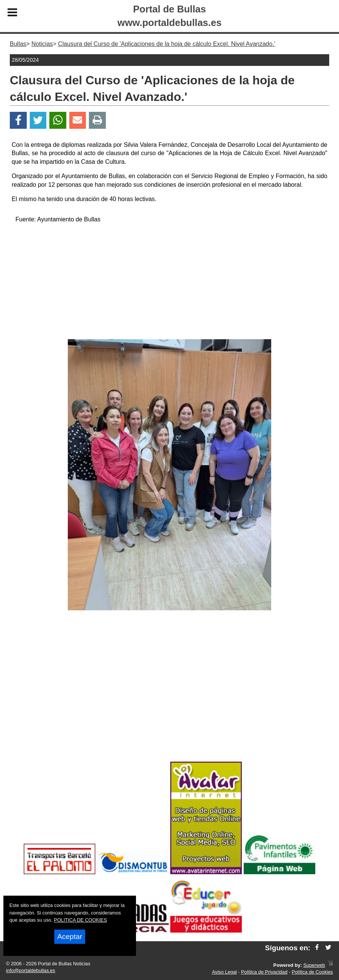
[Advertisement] (170, 283)
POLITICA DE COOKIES (80, 920)
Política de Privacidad (264, 972)
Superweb (314, 965)
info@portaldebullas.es (31, 970)
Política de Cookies (312, 972)
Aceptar (70, 937)
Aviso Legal (224, 972)
